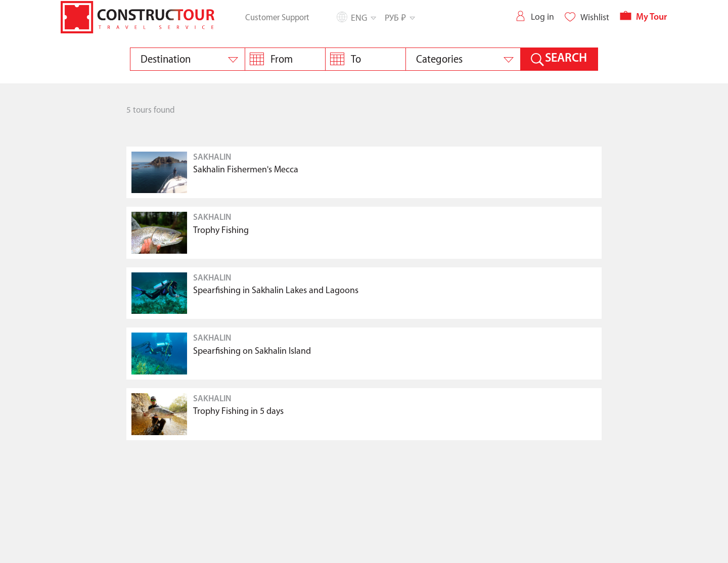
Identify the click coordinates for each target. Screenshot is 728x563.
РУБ (399, 17)
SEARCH (566, 59)
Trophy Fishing (221, 231)
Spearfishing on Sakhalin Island (252, 351)
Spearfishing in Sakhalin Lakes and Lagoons (276, 291)
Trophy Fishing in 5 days (238, 412)
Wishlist (587, 17)
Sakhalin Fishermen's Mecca (246, 170)
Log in (534, 17)
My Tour (643, 17)
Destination (166, 60)
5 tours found (151, 110)
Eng (363, 18)
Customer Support (277, 18)
